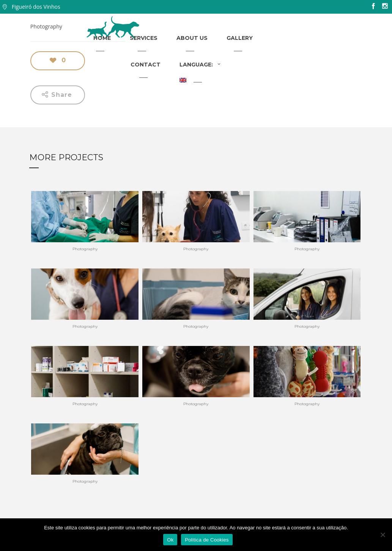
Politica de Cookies (207, 540)
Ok (170, 540)
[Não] (383, 535)
